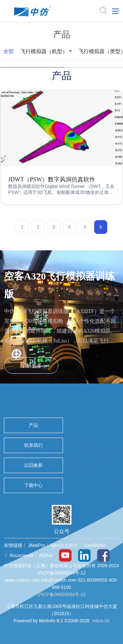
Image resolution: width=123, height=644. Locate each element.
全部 (9, 51)
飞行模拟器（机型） (44, 51)
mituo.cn (101, 621)
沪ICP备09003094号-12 (62, 594)
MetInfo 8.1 (51, 621)
